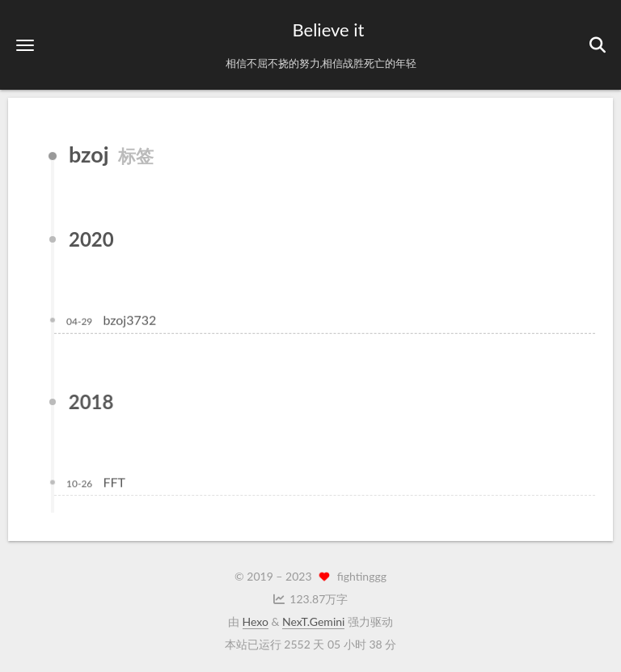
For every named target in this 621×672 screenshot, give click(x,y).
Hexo (256, 621)
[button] (25, 45)
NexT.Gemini (313, 621)
